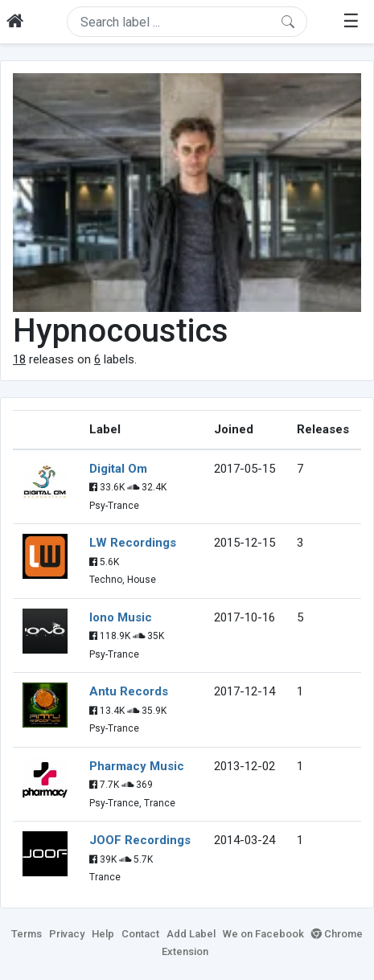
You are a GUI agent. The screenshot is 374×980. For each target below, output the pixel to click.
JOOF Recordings (140, 840)
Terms (27, 934)
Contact (140, 934)
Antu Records (129, 691)
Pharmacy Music (137, 766)
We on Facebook (263, 934)
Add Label (191, 934)
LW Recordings (133, 543)
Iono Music (121, 617)
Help (103, 934)
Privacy (67, 934)
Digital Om (118, 469)
